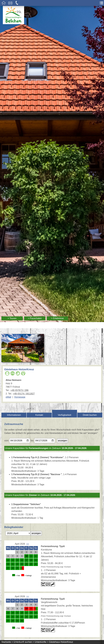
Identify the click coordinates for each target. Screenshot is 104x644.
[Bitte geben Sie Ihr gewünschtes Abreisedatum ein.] (45, 441)
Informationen (14, 415)
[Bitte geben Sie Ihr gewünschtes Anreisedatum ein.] (20, 441)
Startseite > (7, 642)
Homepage (20, 397)
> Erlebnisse (58, 318)
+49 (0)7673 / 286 (20, 390)
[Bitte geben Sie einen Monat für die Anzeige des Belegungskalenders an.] (18, 533)
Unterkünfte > (42, 642)
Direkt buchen (90, 415)
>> (28, 544)
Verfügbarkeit (64, 415)
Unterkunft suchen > (24, 642)
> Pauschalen (35, 318)
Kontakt (39, 415)
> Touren (12, 318)
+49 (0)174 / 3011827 (24, 394)
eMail (8, 397)
